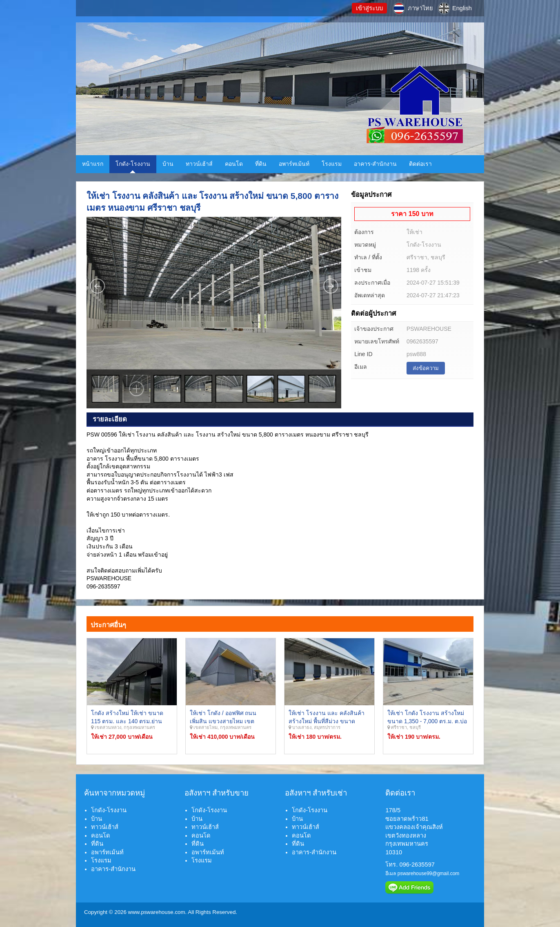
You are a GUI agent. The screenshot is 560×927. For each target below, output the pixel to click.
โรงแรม (332, 164)
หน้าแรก (93, 164)
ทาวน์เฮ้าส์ (199, 164)
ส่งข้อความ (426, 368)
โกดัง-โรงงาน (133, 164)
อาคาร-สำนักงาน (376, 164)
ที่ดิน (261, 164)
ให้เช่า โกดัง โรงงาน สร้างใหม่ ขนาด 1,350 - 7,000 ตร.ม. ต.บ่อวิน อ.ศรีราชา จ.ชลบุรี (427, 721)
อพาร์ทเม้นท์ (294, 164)
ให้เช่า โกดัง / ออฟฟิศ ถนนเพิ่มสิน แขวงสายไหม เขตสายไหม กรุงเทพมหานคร (223, 721)
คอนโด (234, 164)
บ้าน (168, 164)
